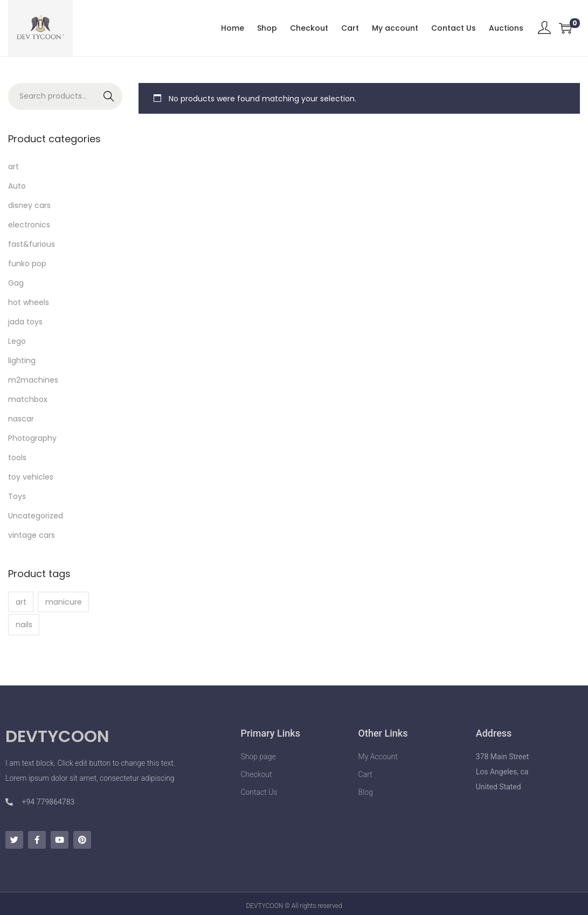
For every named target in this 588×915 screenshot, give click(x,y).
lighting (22, 361)
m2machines (33, 380)
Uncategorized (36, 516)
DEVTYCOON (57, 736)
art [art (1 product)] (21, 602)
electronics (29, 225)
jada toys (25, 322)
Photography (32, 438)
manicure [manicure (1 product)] (64, 602)
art (13, 167)
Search (109, 96)
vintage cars (32, 535)
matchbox (28, 399)
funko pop (27, 264)
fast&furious (32, 244)
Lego (17, 341)
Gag (16, 283)
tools (17, 458)
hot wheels (29, 302)
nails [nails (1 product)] (24, 625)
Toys (17, 496)
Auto (17, 186)
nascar (21, 419)
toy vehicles (31, 477)
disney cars (29, 205)
